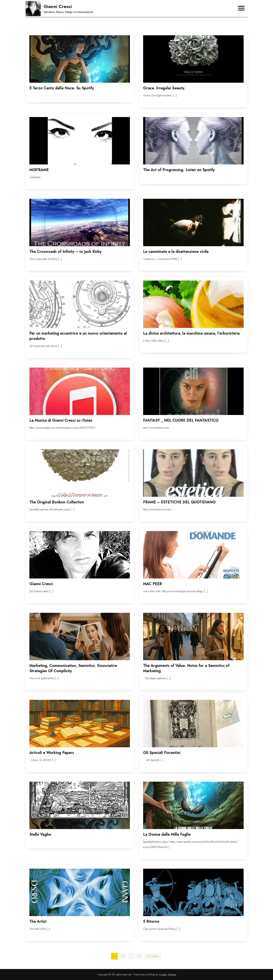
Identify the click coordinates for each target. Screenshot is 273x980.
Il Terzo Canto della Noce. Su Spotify (62, 88)
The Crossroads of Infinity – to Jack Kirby (66, 252)
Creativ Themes (168, 974)
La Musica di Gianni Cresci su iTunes (61, 420)
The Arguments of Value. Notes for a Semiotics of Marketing (186, 668)
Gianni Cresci (58, 6)
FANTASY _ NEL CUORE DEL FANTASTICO (181, 420)
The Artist (38, 921)
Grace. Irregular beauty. (164, 88)
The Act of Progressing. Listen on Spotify (179, 170)
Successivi (153, 956)
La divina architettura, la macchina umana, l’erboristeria (191, 333)
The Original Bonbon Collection (57, 502)
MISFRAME (39, 170)
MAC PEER (153, 584)
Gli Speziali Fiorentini (162, 753)
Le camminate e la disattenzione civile (176, 252)
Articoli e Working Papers (52, 753)
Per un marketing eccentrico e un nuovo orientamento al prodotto (78, 336)
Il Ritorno (151, 921)
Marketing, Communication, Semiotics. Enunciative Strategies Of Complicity (73, 668)
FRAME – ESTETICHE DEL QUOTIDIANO (179, 502)
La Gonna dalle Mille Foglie (167, 834)
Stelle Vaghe (40, 834)
